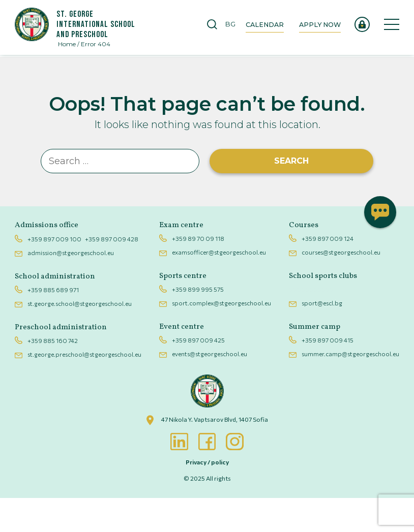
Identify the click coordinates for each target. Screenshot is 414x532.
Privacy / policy (207, 496)
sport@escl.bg (319, 337)
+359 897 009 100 (57, 273)
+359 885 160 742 (56, 374)
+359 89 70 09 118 (198, 273)
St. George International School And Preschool (102, 25)
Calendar (255, 25)
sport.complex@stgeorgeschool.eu (221, 337)
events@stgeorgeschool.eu (210, 388)
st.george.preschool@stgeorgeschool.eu (87, 388)
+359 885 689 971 (56, 324)
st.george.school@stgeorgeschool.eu (83, 337)
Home (70, 46)
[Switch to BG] (224, 25)
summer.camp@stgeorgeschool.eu (347, 388)
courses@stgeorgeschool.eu (338, 287)
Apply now (313, 25)
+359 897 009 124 (324, 273)
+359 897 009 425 (198, 374)
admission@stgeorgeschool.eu (74, 287)
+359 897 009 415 (324, 374)
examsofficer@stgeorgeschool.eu (219, 287)
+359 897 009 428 (115, 273)
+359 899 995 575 (198, 324)
